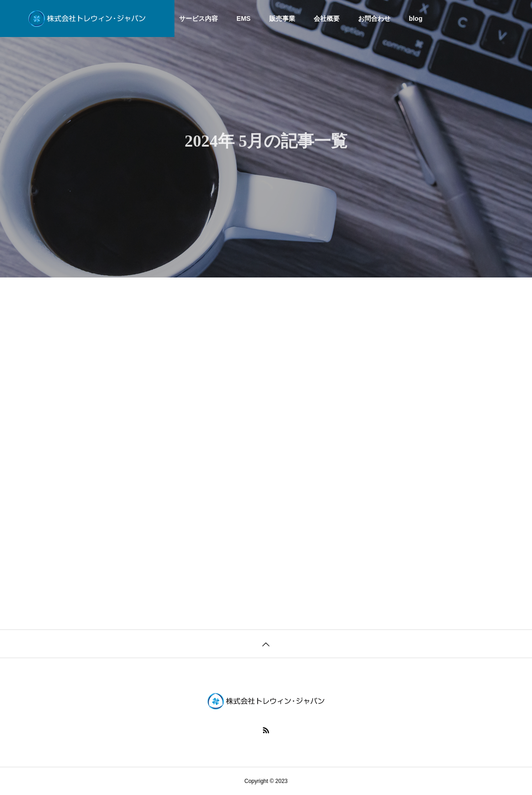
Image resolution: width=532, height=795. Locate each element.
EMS (243, 18)
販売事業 (282, 18)
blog (416, 18)
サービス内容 (198, 18)
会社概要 (327, 18)
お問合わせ (374, 18)
